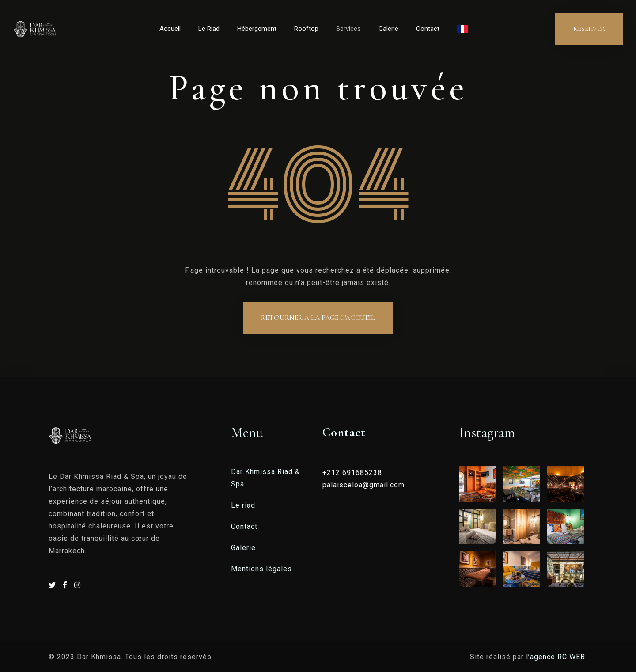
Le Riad (209, 29)
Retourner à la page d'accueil (318, 318)
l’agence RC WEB (557, 657)
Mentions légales (261, 569)
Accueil (170, 29)
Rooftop (306, 29)
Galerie (388, 29)
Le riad (243, 505)
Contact (428, 29)
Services (348, 29)
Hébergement (257, 29)
